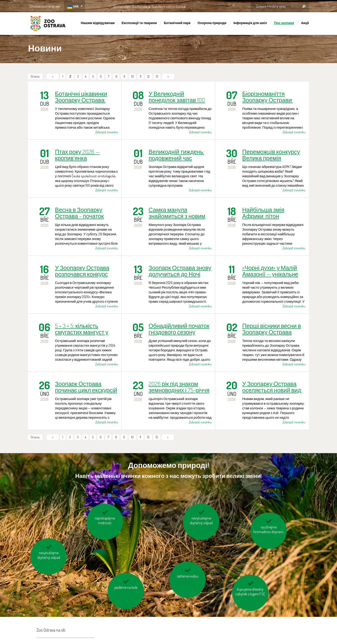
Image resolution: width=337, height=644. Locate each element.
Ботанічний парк (177, 23)
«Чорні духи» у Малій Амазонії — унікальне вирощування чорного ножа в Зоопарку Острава (272, 271)
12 (149, 76)
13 (157, 76)
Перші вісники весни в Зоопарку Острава (272, 329)
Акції (305, 23)
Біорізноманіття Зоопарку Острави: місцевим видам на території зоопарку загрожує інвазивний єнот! (270, 97)
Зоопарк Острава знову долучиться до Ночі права (180, 271)
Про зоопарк (284, 23)
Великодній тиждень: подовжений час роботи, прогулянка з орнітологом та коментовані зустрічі (176, 155)
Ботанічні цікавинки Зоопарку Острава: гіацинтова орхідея (81, 97)
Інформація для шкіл (250, 23)
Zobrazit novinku (107, 132)
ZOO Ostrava (48, 24)
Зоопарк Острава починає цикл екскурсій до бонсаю (86, 387)
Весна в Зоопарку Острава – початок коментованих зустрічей (79, 213)
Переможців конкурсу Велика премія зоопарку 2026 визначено (271, 155)
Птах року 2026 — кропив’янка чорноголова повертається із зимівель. (77, 155)
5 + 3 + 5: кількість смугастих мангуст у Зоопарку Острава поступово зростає (82, 329)
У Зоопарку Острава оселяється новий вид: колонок (272, 387)
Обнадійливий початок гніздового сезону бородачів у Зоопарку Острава (179, 329)
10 (133, 76)
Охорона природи (212, 23)
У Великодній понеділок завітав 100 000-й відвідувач (177, 97)
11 (141, 76)
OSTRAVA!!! (206, 6)
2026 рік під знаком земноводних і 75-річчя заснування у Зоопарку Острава (179, 387)
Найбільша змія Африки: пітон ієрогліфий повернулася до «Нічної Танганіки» (274, 213)
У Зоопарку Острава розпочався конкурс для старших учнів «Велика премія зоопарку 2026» (82, 271)
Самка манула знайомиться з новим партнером (177, 213)
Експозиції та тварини (139, 23)
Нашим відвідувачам (98, 23)
